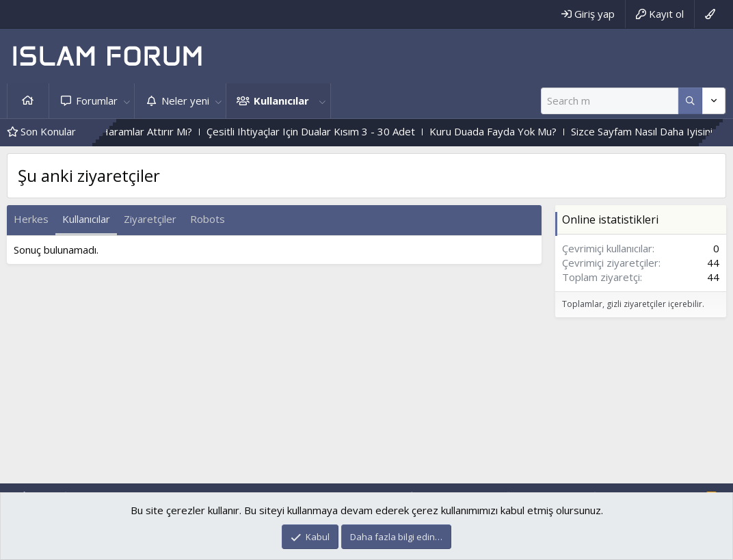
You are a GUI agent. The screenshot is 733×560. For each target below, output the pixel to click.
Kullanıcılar (281, 101)
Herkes (31, 219)
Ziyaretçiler (150, 219)
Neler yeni (185, 101)
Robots (208, 219)
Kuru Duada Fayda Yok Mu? (507, 131)
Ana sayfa (28, 101)
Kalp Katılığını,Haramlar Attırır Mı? (128, 131)
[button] (126, 101)
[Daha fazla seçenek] (690, 101)
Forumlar (97, 101)
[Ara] (610, 101)
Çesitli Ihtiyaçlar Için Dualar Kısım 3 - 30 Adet (324, 131)
